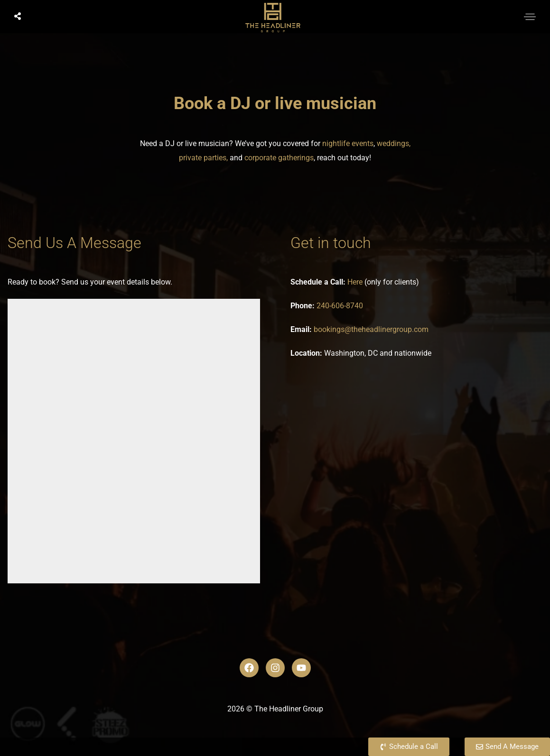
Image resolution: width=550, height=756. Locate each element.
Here (355, 282)
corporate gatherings (279, 158)
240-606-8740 (340, 306)
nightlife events (348, 143)
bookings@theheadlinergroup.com (371, 329)
